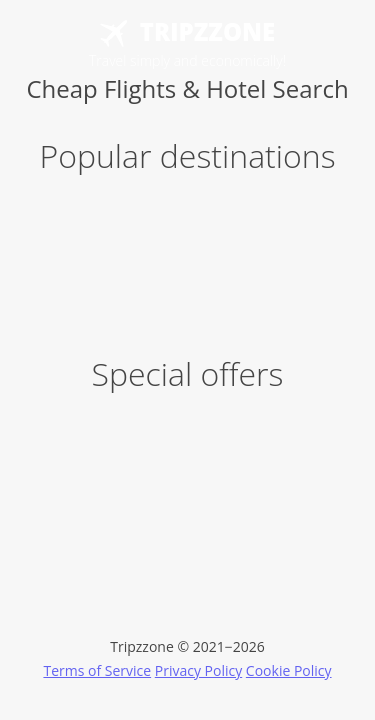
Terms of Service (97, 670)
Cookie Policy (289, 670)
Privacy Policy (198, 670)
